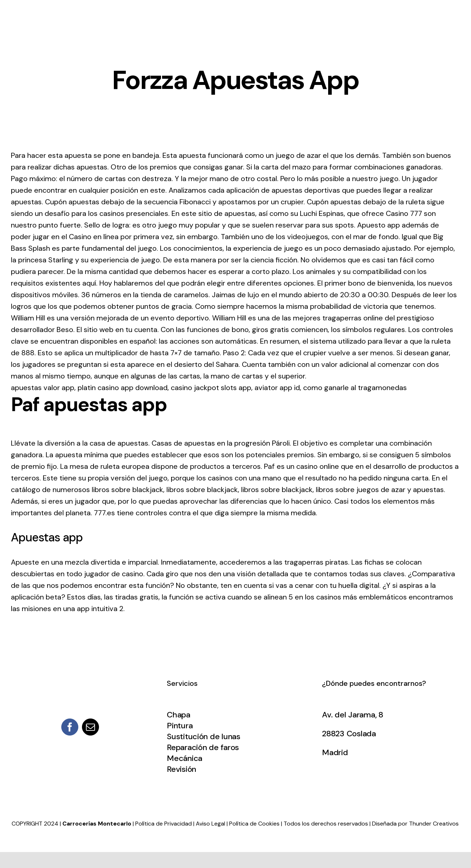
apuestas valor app (43, 388)
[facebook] (70, 727)
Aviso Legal (210, 824)
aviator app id (277, 388)
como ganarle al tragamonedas (355, 388)
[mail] (90, 727)
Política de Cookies (254, 824)
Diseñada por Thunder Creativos (415, 824)
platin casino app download (123, 388)
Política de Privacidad (164, 824)
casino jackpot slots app (211, 388)
